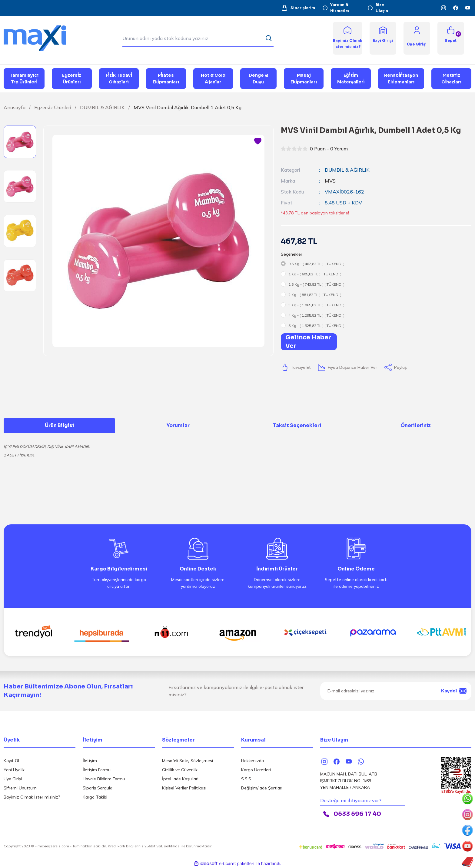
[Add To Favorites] (258, 141)
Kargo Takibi (95, 797)
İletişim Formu (97, 770)
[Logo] (40, 38)
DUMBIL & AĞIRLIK (347, 170)
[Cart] (451, 38)
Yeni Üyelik (14, 770)
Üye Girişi (13, 779)
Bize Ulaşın (378, 8)
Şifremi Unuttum (20, 788)
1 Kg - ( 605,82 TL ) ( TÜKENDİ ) (315, 274)
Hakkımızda (252, 761)
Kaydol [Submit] (454, 691)
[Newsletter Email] (396, 691)
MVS (330, 181)
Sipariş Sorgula (98, 788)
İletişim (90, 761)
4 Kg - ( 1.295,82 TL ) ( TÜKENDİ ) (316, 315)
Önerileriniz (416, 425)
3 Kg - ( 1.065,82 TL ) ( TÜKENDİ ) (316, 305)
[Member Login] (417, 30)
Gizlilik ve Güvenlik (180, 770)
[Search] (198, 38)
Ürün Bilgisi (59, 425)
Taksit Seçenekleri (297, 425)
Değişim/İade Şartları (262, 788)
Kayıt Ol (11, 761)
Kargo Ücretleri (256, 770)
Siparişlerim (298, 8)
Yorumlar (178, 425)
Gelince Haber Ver (308, 342)
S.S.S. (247, 779)
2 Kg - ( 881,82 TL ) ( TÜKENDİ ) (315, 295)
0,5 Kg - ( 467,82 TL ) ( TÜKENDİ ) (316, 264)
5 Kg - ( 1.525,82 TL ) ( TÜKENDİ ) (316, 326)
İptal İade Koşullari (180, 779)
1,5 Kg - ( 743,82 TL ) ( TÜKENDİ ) (316, 284)
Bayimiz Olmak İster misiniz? (32, 797)
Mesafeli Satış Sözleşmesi (188, 761)
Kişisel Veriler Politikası (184, 788)
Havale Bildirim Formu (104, 779)
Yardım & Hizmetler (336, 8)
